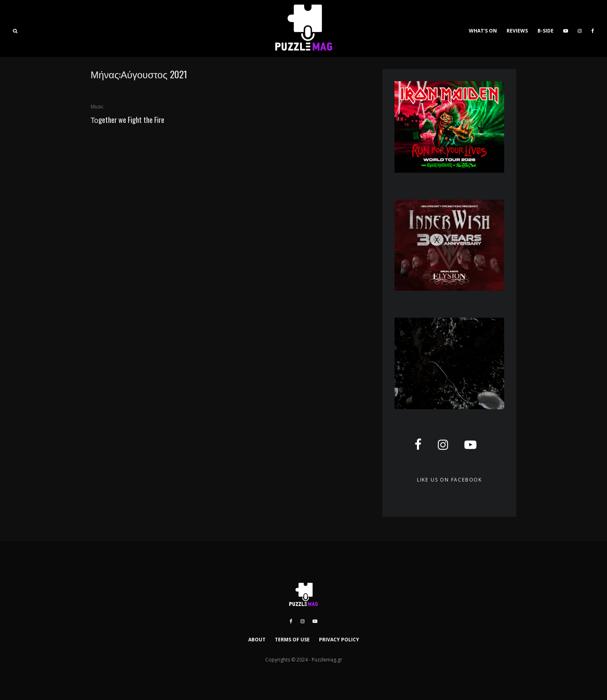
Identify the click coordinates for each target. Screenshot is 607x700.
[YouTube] (566, 29)
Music (97, 107)
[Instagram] (580, 29)
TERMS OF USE (292, 640)
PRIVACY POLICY (339, 640)
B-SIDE (546, 31)
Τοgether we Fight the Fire (128, 120)
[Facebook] (593, 29)
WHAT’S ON (483, 31)
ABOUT (257, 640)
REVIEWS (517, 31)
